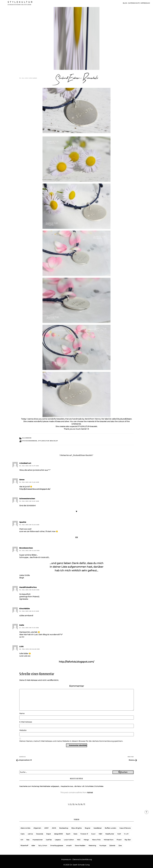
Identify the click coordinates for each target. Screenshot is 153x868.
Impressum (145, 3)
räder (33, 846)
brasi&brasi (98, 828)
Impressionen (38, 840)
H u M (126, 834)
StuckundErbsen (124, 419)
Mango (86, 840)
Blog (125, 3)
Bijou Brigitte (76, 828)
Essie (75, 834)
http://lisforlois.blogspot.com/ (76, 662)
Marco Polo (96, 840)
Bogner (88, 828)
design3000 (58, 834)
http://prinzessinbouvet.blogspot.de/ (35, 489)
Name (22, 713)
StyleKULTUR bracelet (48, 441)
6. (82, 804)
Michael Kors (109, 840)
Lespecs (58, 840)
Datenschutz (134, 3)
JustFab (49, 840)
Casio (23, 834)
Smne (22, 480)
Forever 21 (84, 834)
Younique (103, 846)
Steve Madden (80, 846)
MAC (79, 840)
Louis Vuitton (69, 840)
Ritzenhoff (24, 846)
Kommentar (77, 686)
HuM (119, 834)
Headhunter (110, 834)
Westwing (92, 846)
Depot (49, 834)
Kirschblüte (25, 609)
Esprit (68, 834)
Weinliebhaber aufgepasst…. (50, 786)
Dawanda (40, 834)
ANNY (46, 828)
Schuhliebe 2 (90, 786)
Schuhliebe (99, 786)
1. (68, 804)
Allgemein (27, 438)
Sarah (35, 78)
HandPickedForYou (28, 587)
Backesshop (64, 828)
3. (74, 804)
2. (71, 804)
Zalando (112, 846)
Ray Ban (128, 840)
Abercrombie (25, 828)
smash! (69, 846)
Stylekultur (21, 2)
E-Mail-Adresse (26, 722)
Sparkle (23, 522)
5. (79, 804)
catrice (30, 834)
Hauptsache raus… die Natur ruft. (73, 786)
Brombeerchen (26, 548)
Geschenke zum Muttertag (29, 786)
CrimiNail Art (25, 463)
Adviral (90, 793)
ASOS (54, 828)
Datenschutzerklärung (82, 859)
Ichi (22, 840)
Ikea (28, 840)
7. (85, 804)
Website (23, 730)
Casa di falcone (125, 828)
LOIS (21, 646)
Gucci (93, 834)
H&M (100, 834)
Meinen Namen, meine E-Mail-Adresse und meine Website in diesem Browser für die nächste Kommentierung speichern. (71, 741)
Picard (119, 840)
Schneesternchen (27, 499)
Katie (22, 625)
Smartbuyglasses (57, 846)
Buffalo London (110, 828)
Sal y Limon (43, 846)
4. (76, 804)
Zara (120, 846)
